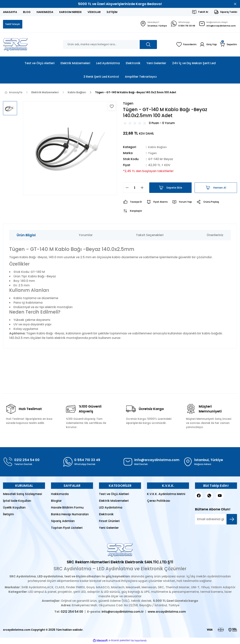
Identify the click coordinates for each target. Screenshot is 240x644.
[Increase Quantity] (143, 189)
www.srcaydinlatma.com (167, 613)
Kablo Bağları (158, 148)
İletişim (8, 515)
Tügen (153, 154)
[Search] (110, 45)
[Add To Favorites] (112, 107)
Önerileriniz (215, 236)
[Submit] (232, 520)
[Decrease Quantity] (126, 189)
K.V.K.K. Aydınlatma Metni (166, 495)
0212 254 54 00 (72, 613)
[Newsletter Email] (216, 520)
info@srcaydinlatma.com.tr (123, 613)
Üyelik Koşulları (14, 508)
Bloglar (56, 502)
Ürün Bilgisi (26, 236)
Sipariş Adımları (63, 522)
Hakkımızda (60, 495)
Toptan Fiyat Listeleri (67, 529)
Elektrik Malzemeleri (114, 502)
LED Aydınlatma (111, 508)
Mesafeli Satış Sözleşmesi (22, 495)
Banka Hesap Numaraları (70, 515)
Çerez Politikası (159, 502)
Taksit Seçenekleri (150, 236)
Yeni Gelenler (109, 529)
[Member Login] (207, 45)
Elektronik (106, 515)
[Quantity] (135, 189)
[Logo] (15, 45)
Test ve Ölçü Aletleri (114, 495)
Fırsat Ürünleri (109, 522)
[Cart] (228, 45)
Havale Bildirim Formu (67, 508)
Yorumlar (86, 236)
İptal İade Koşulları (17, 502)
